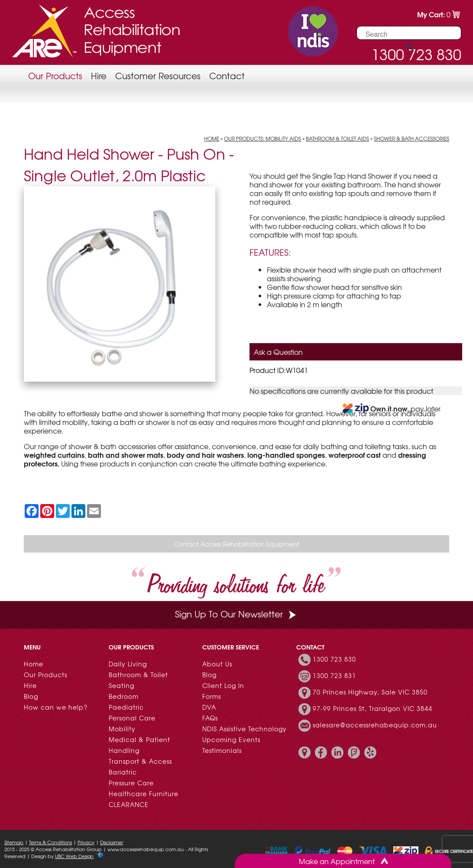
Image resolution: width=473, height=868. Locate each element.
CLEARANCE (129, 804)
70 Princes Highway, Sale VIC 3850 (370, 692)
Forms (212, 696)
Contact (227, 76)
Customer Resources (158, 76)
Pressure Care (131, 783)
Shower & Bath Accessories (411, 138)
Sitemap (14, 842)
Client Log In (223, 685)
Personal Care (132, 718)
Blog (31, 696)
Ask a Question (278, 352)
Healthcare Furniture (144, 794)
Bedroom (124, 696)
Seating (121, 685)
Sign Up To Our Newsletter (236, 614)
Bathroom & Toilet (138, 675)
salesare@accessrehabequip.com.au (375, 725)
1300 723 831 (334, 675)
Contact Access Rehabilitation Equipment (236, 544)
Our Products (55, 76)
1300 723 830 (334, 659)
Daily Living (128, 664)
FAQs (210, 718)
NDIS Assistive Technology (245, 729)
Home (212, 138)
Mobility (122, 729)
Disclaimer (112, 842)
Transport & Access (140, 761)
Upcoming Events (231, 739)
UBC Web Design (74, 856)
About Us (217, 664)
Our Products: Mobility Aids (262, 138)
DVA (209, 707)
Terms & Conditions (50, 842)
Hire (99, 76)
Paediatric (126, 707)
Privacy (86, 842)
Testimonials (222, 750)
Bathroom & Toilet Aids (337, 138)
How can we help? (56, 707)
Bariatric (123, 772)
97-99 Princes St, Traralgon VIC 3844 (373, 708)
